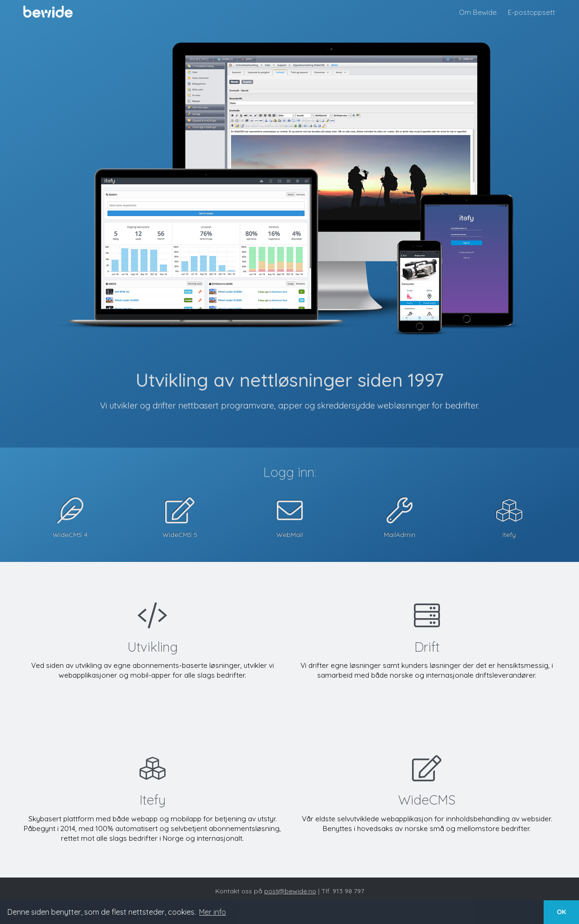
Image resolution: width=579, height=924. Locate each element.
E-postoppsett (531, 12)
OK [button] (561, 912)
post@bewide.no (290, 891)
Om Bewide (478, 12)
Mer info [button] (213, 912)
